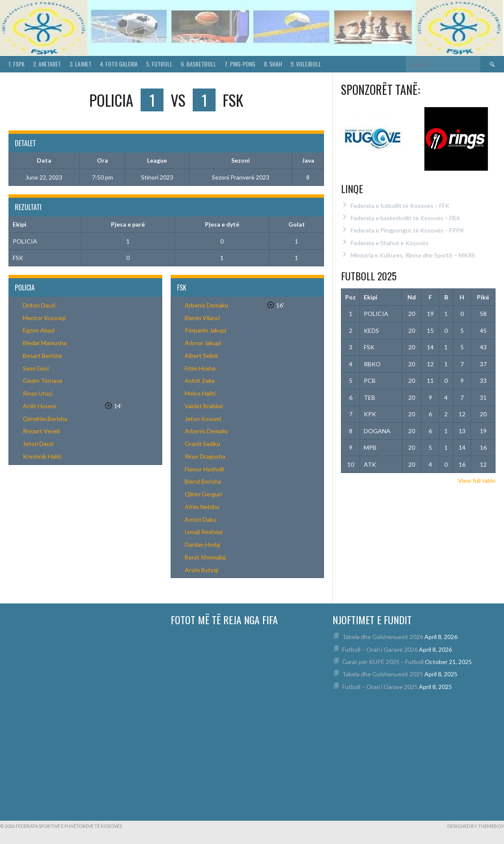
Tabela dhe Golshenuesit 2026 (383, 637)
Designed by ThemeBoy (476, 826)
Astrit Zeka (200, 380)
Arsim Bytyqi (201, 570)
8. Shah (273, 64)
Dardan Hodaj (202, 544)
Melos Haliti (200, 393)
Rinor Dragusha (205, 456)
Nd (412, 297)
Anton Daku (201, 519)
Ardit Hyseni (39, 406)
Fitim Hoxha (200, 368)
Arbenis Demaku (206, 305)
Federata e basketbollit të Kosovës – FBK (406, 218)
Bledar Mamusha (45, 343)
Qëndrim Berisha (45, 419)
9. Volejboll (306, 64)
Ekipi (371, 297)
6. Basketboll (198, 64)
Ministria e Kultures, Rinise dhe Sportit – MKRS (413, 255)
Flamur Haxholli (204, 469)
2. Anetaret (47, 64)
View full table (477, 480)
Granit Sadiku (202, 444)
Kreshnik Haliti (42, 456)
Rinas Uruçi (38, 393)
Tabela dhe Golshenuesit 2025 (383, 674)
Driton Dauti (39, 305)
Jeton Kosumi (203, 419)
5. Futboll (159, 64)
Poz (350, 297)
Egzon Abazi (39, 330)
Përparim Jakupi (205, 330)
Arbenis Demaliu (206, 431)
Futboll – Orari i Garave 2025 (380, 687)
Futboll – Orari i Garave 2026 (380, 649)
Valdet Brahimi (204, 406)
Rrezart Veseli (41, 431)
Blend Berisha (203, 481)
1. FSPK (17, 64)
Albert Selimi (201, 356)
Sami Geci (36, 368)
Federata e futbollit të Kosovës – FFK (400, 206)
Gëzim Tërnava (43, 380)
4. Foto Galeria (119, 64)
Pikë (483, 297)
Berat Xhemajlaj (205, 557)
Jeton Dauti (38, 444)
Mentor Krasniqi (44, 318)
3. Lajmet (80, 64)
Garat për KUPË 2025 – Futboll (383, 662)
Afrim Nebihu (202, 507)
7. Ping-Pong (240, 64)
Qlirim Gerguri (203, 494)
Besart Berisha (42, 356)
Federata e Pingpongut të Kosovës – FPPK (407, 230)
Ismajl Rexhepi (204, 532)
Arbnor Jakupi (203, 343)
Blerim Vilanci (202, 318)
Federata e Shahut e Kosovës (390, 243)
